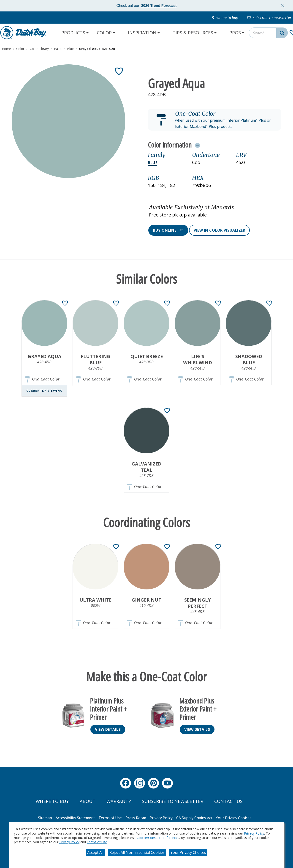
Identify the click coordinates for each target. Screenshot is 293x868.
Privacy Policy (254, 833)
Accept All (95, 852)
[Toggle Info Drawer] (197, 145)
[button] (214, 120)
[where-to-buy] (225, 18)
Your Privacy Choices (188, 852)
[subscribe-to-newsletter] (269, 18)
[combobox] (268, 33)
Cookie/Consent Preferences (158, 838)
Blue (153, 163)
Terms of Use (97, 842)
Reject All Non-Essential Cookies (137, 852)
